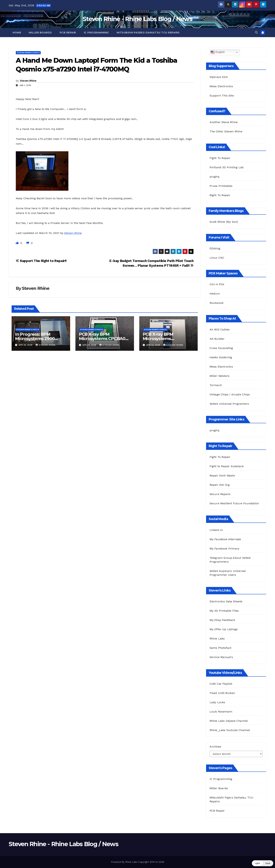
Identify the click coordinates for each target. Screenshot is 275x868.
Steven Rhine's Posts (28, 53)
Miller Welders (220, 376)
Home (17, 33)
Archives (215, 747)
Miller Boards (40, 33)
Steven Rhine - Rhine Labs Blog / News (137, 19)
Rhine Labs (217, 639)
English (218, 52)
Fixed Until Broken (222, 693)
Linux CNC (217, 258)
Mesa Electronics (221, 86)
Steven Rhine (28, 81)
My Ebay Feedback (222, 620)
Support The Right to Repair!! (41, 261)
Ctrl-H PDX (217, 284)
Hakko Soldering (221, 357)
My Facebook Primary (224, 549)
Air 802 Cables (220, 329)
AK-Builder (217, 339)
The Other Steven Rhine (226, 131)
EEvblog (215, 248)
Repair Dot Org (220, 485)
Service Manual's (221, 657)
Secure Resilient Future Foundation (234, 503)
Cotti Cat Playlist (221, 684)
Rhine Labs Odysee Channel (229, 721)
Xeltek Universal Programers (229, 404)
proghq (214, 177)
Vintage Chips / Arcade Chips (230, 394)
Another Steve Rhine (224, 122)
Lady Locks (217, 702)
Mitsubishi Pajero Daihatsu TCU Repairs (148, 33)
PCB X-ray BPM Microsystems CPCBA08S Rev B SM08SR (105, 339)
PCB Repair (68, 33)
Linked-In (216, 530)
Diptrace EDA (219, 77)
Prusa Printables (221, 186)
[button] (256, 32)
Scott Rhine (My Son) (224, 222)
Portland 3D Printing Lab (227, 167)
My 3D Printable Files (224, 611)
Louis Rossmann (221, 712)
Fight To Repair (220, 158)
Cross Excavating (221, 348)
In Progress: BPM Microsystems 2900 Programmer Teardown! (40, 339)
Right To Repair (220, 195)
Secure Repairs (220, 494)
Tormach (216, 385)
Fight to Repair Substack (227, 466)
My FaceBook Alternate (225, 539)
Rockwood (217, 303)
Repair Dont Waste (222, 476)
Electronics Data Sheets (226, 601)
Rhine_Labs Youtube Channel (230, 730)
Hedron (215, 294)
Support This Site (222, 96)
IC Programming (96, 33)
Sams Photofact (221, 648)
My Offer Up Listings (224, 629)
